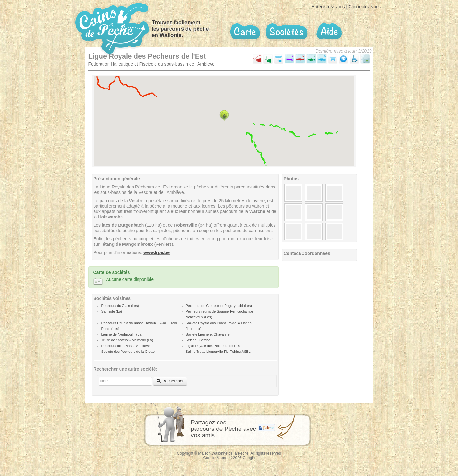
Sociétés (287, 31)
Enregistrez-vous (328, 7)
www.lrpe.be (156, 252)
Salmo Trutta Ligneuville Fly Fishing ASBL (218, 352)
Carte (245, 32)
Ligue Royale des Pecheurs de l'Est (213, 346)
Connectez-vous (365, 7)
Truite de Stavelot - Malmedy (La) (127, 340)
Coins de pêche (112, 28)
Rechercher (170, 381)
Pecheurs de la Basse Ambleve (126, 346)
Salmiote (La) (112, 311)
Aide (329, 31)
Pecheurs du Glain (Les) (120, 306)
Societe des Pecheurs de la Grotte (128, 352)
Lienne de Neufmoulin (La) (122, 334)
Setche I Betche (198, 340)
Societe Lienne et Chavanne (208, 334)
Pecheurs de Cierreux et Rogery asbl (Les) (219, 306)
